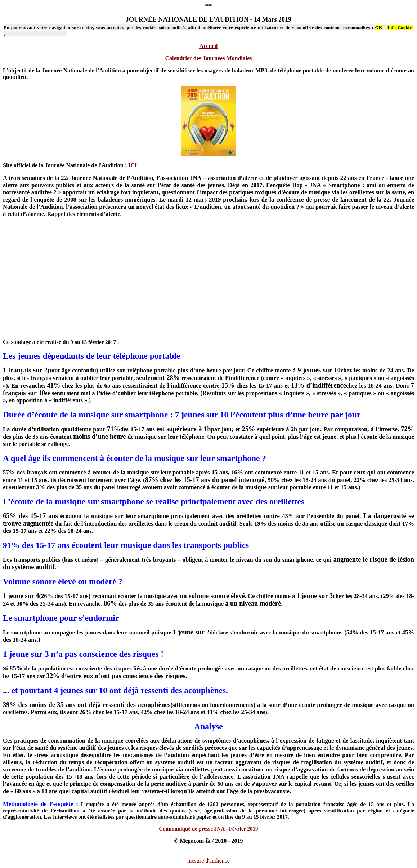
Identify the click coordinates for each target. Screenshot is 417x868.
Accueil (209, 46)
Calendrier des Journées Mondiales (208, 58)
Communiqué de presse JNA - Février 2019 (208, 829)
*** (208, 6)
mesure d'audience (208, 861)
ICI (133, 165)
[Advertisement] (208, 282)
